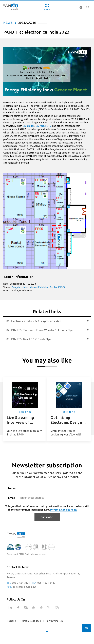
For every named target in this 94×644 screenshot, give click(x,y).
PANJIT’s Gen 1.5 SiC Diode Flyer (31, 339)
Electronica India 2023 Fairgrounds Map (36, 321)
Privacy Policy (54, 621)
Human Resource (31, 621)
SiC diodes (29, 126)
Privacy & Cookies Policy (64, 510)
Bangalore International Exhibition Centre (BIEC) (38, 287)
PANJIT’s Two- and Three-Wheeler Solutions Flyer (42, 330)
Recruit (11, 621)
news (8, 23)
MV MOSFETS (43, 126)
